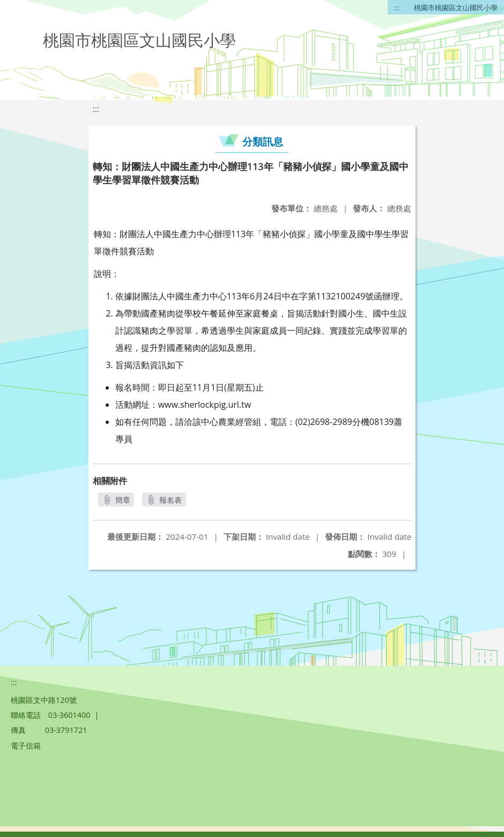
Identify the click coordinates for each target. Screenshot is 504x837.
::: (397, 8)
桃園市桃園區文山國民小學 (456, 8)
